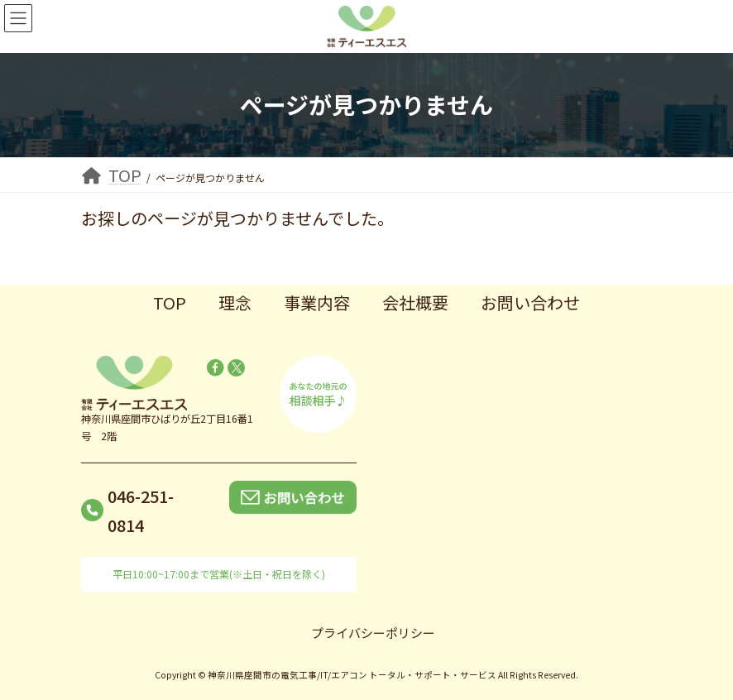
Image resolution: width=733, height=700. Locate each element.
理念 (235, 302)
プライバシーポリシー (373, 633)
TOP (170, 302)
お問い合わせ (530, 302)
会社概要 (415, 302)
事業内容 (317, 302)
